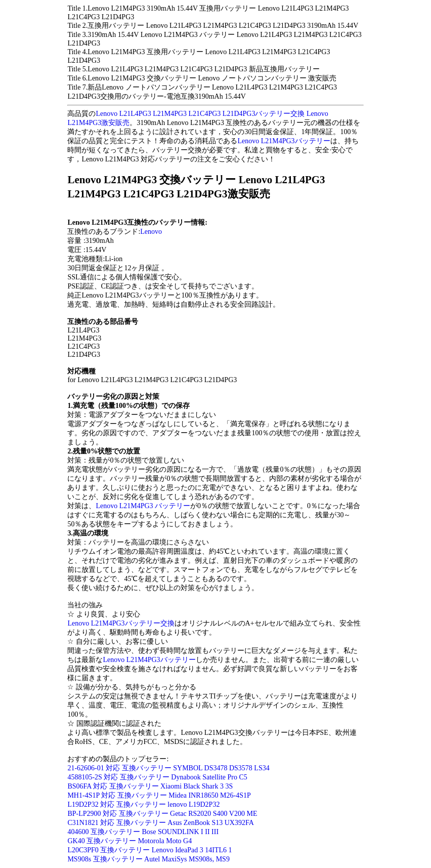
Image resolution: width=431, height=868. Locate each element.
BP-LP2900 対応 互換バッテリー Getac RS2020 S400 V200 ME (162, 814)
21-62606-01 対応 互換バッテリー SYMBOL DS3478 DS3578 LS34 (168, 768)
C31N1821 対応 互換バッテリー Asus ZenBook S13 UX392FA (160, 823)
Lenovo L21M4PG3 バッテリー (143, 506)
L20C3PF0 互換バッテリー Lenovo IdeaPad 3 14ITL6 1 (149, 850)
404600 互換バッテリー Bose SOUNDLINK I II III (143, 832)
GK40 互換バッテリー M (106, 841)
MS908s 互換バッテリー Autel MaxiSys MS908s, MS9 (148, 859)
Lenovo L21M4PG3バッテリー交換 (121, 623)
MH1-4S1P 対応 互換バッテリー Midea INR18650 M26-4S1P (159, 795)
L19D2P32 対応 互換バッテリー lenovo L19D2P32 (143, 804)
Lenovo (151, 232)
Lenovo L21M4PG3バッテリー (284, 141)
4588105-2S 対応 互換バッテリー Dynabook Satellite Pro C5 (157, 777)
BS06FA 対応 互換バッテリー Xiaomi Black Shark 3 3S (150, 786)
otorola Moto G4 (168, 841)
